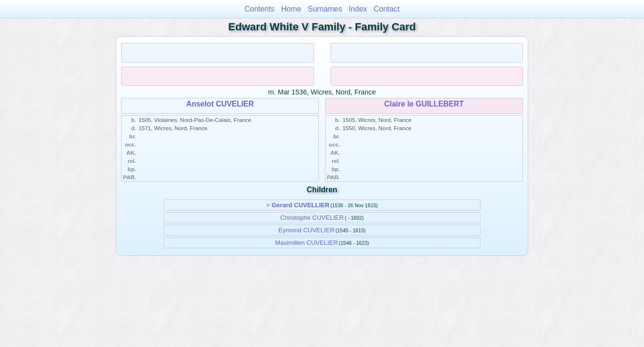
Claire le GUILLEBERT (424, 104)
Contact (387, 9)
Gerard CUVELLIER (301, 205)
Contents (260, 9)
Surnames (325, 9)
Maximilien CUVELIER (306, 243)
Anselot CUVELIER (220, 104)
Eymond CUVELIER (306, 230)
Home (291, 9)
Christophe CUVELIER (312, 218)
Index (358, 9)
